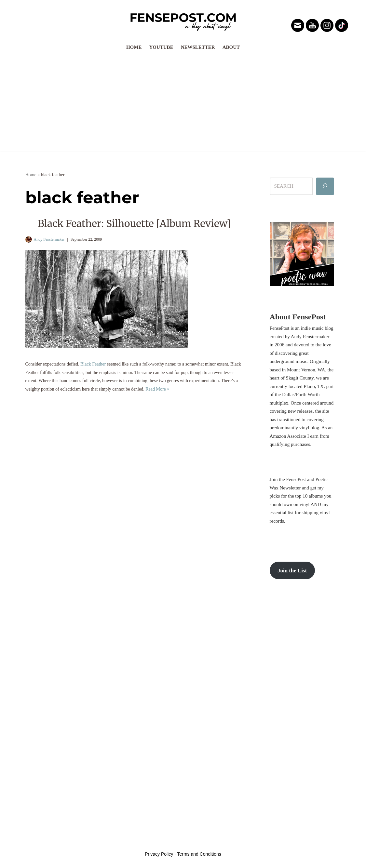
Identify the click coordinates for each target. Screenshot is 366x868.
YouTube (161, 47)
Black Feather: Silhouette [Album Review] (134, 223)
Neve (31, 842)
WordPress (74, 842)
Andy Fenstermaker (49, 239)
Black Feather (93, 364)
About (231, 47)
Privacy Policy (159, 854)
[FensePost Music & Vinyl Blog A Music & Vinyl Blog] (183, 20)
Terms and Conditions (199, 854)
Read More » (157, 389)
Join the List (292, 571)
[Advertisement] (183, 102)
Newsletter (198, 47)
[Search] (325, 186)
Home (134, 47)
